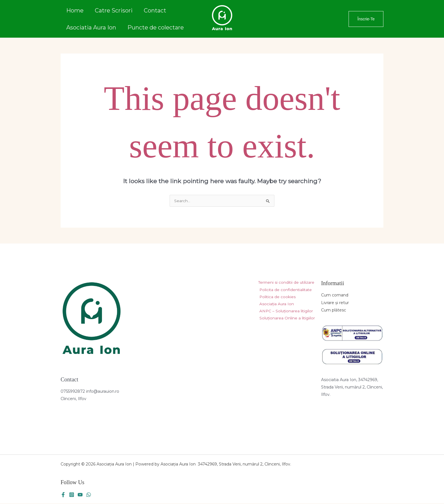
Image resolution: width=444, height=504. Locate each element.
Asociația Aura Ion (276, 305)
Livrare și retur (335, 303)
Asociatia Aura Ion (91, 24)
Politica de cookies (276, 298)
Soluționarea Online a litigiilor (286, 320)
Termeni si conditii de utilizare (285, 283)
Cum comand (335, 296)
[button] (366, 19)
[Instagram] (72, 495)
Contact (155, 13)
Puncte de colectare (156, 24)
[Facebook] (63, 495)
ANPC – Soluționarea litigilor (285, 313)
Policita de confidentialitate (285, 291)
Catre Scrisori (114, 13)
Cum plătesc (334, 310)
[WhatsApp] (89, 495)
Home (75, 13)
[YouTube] (80, 495)
